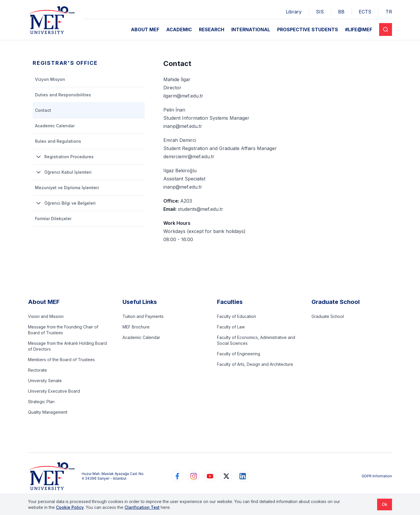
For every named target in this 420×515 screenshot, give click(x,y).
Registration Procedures (64, 157)
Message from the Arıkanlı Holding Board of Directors (67, 346)
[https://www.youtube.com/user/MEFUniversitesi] (210, 476)
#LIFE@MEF (359, 29)
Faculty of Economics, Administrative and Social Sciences (256, 340)
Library (294, 12)
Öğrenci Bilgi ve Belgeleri (65, 203)
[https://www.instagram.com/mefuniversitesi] (194, 476)
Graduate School (328, 316)
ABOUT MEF (145, 29)
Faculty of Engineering (239, 354)
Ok (385, 504)
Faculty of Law (231, 327)
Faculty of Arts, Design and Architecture (255, 364)
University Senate (45, 381)
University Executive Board (54, 391)
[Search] (386, 29)
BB (341, 12)
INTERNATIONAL (251, 29)
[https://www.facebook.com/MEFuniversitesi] (177, 476)
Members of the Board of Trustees (61, 360)
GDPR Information (377, 476)
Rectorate (37, 370)
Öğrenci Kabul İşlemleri (63, 172)
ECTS (365, 12)
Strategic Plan (41, 402)
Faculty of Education (237, 316)
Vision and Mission (46, 316)
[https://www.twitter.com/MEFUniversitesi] (226, 476)
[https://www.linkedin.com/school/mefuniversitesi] (243, 476)
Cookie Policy (70, 507)
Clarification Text (142, 507)
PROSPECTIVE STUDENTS (308, 29)
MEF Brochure (136, 327)
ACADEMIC (179, 29)
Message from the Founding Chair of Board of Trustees (63, 330)
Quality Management (48, 412)
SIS (320, 12)
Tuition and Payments (143, 316)
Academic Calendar (141, 337)
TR (389, 12)
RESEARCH (212, 29)
